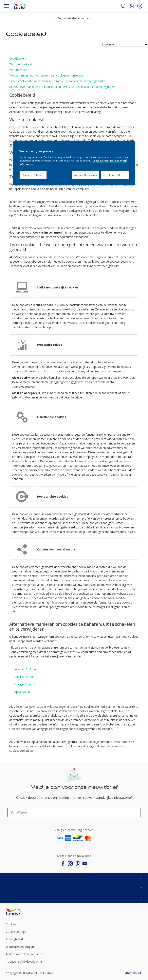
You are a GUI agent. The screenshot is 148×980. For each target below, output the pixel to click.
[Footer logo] (28, 912)
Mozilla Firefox (24, 677)
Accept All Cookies (86, 175)
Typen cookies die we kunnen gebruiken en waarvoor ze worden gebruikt (57, 81)
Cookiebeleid (18, 58)
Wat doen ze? (18, 70)
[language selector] (125, 45)
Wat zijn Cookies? (21, 64)
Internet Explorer (25, 669)
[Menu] (7, 6)
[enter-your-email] (74, 812)
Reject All (115, 175)
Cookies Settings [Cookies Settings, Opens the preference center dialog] (33, 175)
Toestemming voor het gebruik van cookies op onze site (46, 75)
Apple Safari (22, 692)
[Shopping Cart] (132, 6)
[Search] (124, 6)
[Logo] (20, 6)
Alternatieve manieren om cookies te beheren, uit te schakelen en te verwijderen (62, 87)
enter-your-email (15, 806)
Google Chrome (25, 684)
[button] (140, 6)
